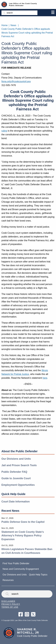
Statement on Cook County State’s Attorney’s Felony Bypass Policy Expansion (23, 536)
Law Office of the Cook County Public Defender (23, 4)
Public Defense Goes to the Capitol (23, 522)
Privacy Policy (11, 604)
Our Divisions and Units (16, 459)
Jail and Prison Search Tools (19, 465)
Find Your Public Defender (16, 563)
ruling (4, 131)
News (13, 25)
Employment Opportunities (18, 485)
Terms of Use (10, 607)
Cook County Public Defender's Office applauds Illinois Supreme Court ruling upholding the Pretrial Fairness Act (27, 33)
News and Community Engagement (21, 569)
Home (5, 25)
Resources (8, 580)
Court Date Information (16, 502)
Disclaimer (8, 601)
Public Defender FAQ (14, 472)
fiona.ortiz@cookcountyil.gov (16, 81)
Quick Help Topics (38, 575)
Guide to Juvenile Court (16, 478)
